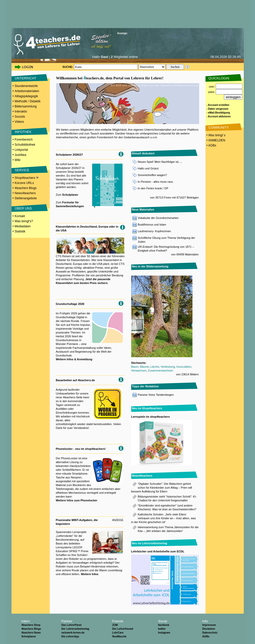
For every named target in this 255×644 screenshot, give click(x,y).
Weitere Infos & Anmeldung (74, 359)
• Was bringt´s (216, 135)
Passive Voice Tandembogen (156, 395)
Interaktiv (21, 112)
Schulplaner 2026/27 (69, 155)
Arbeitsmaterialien (27, 91)
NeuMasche (119, 636)
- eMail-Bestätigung (218, 113)
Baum (135, 367)
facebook (164, 625)
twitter (162, 629)
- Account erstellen (218, 105)
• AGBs (211, 145)
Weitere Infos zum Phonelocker (77, 500)
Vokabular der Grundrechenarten (158, 218)
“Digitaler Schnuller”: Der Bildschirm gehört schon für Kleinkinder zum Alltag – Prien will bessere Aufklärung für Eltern (162, 488)
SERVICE (22, 170)
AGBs (206, 636)
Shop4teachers (27, 178)
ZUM (115, 625)
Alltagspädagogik (26, 96)
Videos (19, 122)
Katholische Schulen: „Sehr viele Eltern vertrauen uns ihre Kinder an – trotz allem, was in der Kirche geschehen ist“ (163, 518)
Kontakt (20, 216)
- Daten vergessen (217, 109)
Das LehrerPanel (71, 625)
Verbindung (168, 367)
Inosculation (184, 367)
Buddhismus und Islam (152, 225)
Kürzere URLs (24, 183)
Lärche (155, 367)
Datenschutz (210, 633)
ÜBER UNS (23, 208)
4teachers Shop (31, 625)
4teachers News (31, 633)
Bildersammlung (26, 106)
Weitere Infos (90, 574)
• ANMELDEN (216, 140)
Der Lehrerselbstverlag (75, 629)
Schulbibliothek (25, 145)
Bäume (144, 367)
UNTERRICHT (26, 78)
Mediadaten (23, 226)
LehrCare (118, 633)
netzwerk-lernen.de (73, 633)
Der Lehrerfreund (123, 629)
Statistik (20, 231)
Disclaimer (209, 629)
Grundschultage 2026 (70, 304)
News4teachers (25, 193)
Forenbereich (24, 140)
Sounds (20, 117)
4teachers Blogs (26, 188)
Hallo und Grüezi (148, 168)
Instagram (164, 633)
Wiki (17, 160)
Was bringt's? (24, 221)
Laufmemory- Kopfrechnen (154, 231)
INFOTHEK (23, 132)
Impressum (209, 625)
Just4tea (20, 155)
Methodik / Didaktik (27, 101)
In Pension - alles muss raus (155, 182)
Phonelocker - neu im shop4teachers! (81, 449)
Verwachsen (139, 370)
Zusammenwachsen (161, 370)
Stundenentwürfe (26, 86)
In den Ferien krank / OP (153, 188)
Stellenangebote (26, 198)
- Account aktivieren (219, 116)
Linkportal (21, 150)
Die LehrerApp (70, 636)
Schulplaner (70, 195)
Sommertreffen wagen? (152, 175)
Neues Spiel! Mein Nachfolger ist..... (160, 162)
